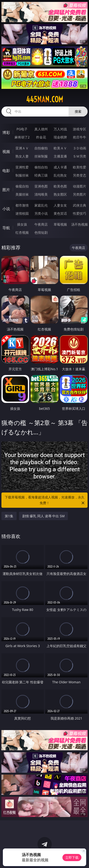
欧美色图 (60, 186)
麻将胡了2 (22, 137)
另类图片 (80, 194)
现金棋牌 (60, 137)
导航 (6, 228)
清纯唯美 (41, 194)
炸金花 (41, 137)
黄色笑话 (60, 213)
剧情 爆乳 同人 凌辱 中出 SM (44, 516)
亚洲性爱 (22, 167)
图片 (6, 190)
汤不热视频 (80, 224)
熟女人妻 (22, 156)
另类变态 (80, 175)
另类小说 (41, 213)
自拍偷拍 (41, 148)
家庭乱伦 (41, 205)
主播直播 (60, 156)
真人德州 (41, 129)
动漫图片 (80, 186)
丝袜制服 (41, 156)
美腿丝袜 (22, 194)
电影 (6, 171)
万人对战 (60, 129)
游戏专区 (80, 129)
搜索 (78, 111)
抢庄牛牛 (80, 137)
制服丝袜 (22, 175)
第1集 (9, 516)
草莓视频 (60, 224)
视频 (6, 152)
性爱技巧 (80, 213)
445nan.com (45, 99)
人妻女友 (60, 205)
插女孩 (22, 224)
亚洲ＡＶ (22, 148)
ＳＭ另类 (80, 156)
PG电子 (22, 129)
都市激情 (22, 205)
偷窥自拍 (22, 186)
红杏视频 (22, 232)
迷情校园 (22, 213)
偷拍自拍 (41, 167)
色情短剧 (41, 232)
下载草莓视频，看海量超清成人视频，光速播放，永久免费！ (45, 500)
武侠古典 (80, 205)
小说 (6, 209)
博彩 (6, 132)
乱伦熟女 (60, 175)
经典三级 (41, 175)
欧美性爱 (80, 167)
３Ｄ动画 (80, 148)
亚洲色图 (41, 186)
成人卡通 (60, 167)
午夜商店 (41, 224)
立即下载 (72, 857)
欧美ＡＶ (60, 148)
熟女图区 (60, 194)
